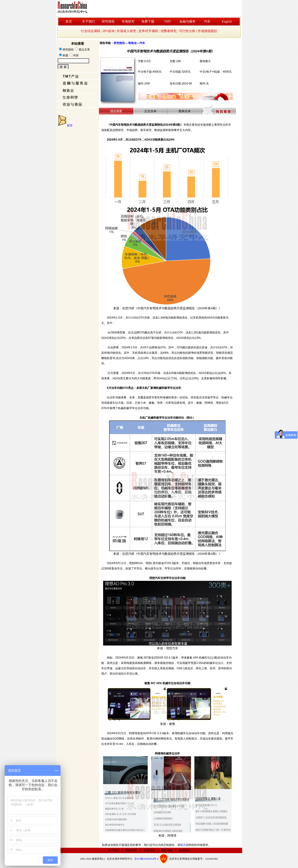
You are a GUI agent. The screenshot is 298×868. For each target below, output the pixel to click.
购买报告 (184, 850)
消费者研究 (169, 31)
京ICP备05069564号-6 (146, 859)
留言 (70, 125)
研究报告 (108, 22)
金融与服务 (187, 22)
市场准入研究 (126, 31)
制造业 (132, 43)
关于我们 (88, 22)
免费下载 (148, 22)
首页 (69, 22)
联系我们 (149, 850)
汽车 (207, 22)
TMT (168, 22)
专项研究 (128, 22)
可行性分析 (187, 31)
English (227, 22)
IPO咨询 (109, 31)
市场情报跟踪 (207, 31)
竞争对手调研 (148, 31)
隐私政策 (167, 850)
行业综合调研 (91, 31)
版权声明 (131, 850)
